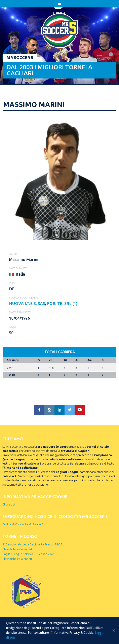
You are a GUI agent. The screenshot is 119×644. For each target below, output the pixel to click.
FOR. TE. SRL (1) (62, 303)
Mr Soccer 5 (20, 58)
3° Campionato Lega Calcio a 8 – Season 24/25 (32, 544)
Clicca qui (9, 504)
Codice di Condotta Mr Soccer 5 (23, 524)
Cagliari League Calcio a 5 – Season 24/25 (29, 554)
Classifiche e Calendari (17, 549)
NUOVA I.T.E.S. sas (27, 303)
